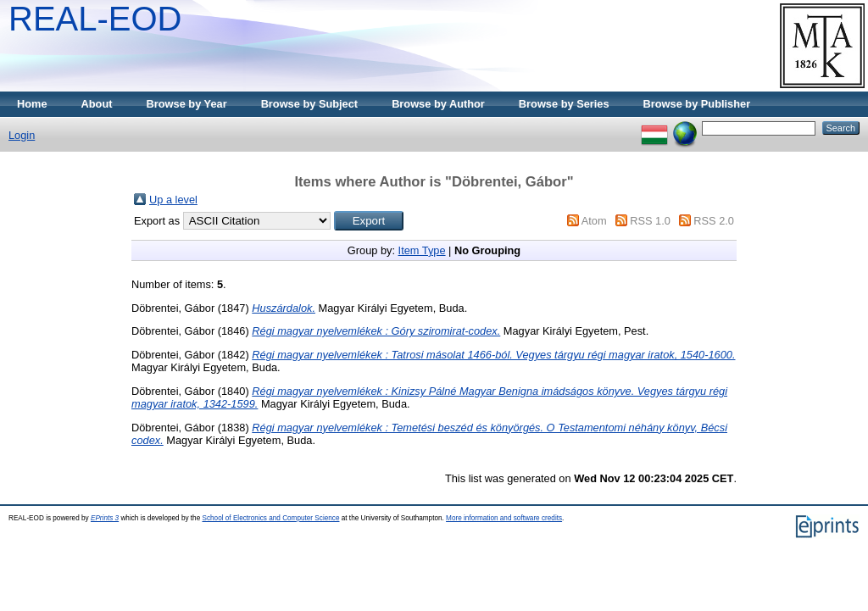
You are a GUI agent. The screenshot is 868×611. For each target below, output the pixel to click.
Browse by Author (438, 104)
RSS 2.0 (714, 221)
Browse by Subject (310, 104)
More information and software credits (504, 518)
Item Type (422, 250)
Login (22, 135)
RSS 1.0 (650, 221)
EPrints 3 (105, 518)
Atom (594, 221)
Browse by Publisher (697, 104)
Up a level (173, 200)
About (97, 104)
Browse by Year (187, 104)
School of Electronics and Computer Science (270, 518)
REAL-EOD (95, 19)
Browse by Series (564, 104)
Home (32, 104)
